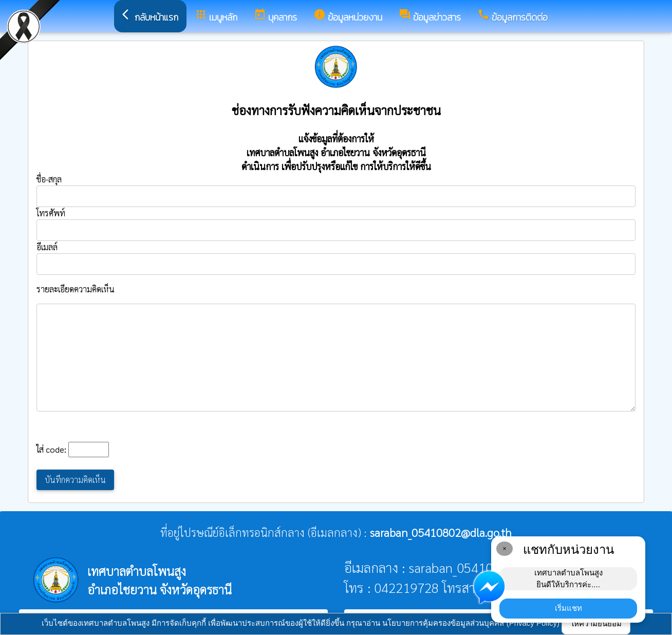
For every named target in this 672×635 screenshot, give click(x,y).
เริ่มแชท (568, 608)
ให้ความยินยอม (596, 623)
